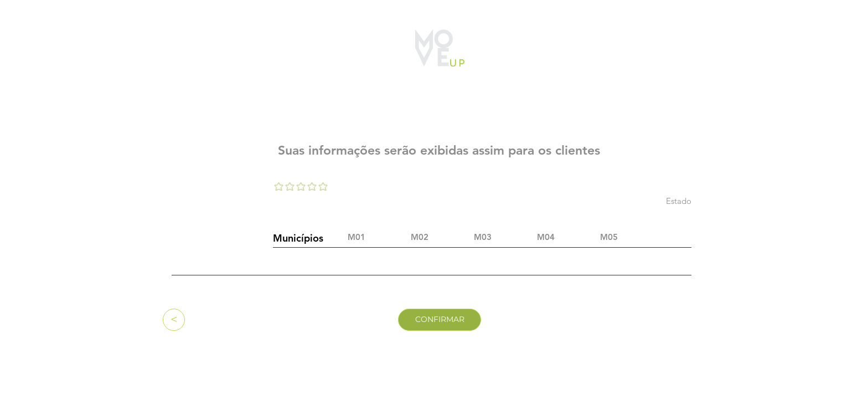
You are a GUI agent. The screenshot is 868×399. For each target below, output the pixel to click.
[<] (174, 320)
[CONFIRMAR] (440, 320)
